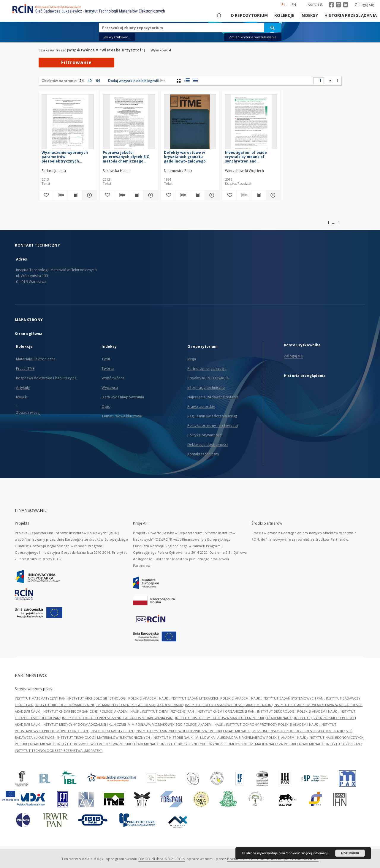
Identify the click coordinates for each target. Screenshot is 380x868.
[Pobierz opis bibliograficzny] (60, 195)
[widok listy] (195, 81)
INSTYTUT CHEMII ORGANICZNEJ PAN (226, 711)
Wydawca (110, 388)
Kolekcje (284, 15)
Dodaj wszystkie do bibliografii (137, 81)
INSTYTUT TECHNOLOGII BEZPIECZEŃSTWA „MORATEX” (59, 751)
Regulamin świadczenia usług (212, 416)
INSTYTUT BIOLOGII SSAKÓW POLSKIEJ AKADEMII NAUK (228, 705)
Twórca (108, 368)
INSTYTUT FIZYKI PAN (344, 744)
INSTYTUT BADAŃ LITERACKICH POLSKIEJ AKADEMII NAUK (216, 698)
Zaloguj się (364, 5)
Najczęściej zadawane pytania (213, 397)
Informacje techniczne (206, 388)
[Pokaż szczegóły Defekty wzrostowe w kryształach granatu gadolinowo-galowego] (211, 195)
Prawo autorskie (201, 407)
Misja (192, 359)
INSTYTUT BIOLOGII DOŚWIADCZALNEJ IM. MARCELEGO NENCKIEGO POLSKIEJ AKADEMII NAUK (109, 705)
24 (81, 81)
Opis (106, 407)
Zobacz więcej (28, 412)
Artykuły (23, 388)
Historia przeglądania (351, 15)
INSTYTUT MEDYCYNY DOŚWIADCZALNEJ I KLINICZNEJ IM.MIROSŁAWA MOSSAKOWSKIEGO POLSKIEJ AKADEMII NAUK (133, 724)
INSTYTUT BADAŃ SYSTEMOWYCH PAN (293, 698)
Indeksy (309, 15)
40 (90, 81)
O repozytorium (249, 15)
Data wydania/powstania (123, 397)
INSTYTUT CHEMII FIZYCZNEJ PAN (168, 711)
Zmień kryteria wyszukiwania (253, 37)
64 (98, 81)
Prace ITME (25, 368)
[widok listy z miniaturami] (187, 81)
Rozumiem (350, 853)
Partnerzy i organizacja (207, 368)
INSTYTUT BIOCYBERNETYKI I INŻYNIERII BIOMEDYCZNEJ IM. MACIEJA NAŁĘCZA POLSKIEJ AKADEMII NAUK (243, 744)
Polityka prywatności (205, 435)
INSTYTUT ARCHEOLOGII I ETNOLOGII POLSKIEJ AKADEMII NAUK (119, 698)
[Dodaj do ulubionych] (46, 195)
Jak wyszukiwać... (117, 37)
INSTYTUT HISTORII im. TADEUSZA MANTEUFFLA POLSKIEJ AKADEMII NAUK (234, 718)
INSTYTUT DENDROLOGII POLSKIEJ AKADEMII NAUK (297, 711)
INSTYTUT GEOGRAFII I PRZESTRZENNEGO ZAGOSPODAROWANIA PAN (118, 718)
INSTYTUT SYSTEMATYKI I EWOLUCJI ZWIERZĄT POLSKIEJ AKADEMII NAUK (193, 731)
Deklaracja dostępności (208, 445)
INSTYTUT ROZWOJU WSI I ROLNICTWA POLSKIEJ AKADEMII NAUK (108, 744)
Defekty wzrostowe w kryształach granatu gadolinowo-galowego (185, 157)
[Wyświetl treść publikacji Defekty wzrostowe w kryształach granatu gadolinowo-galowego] (197, 195)
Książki (22, 397)
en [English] (294, 5)
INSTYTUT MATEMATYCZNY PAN (41, 698)
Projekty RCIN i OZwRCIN (208, 378)
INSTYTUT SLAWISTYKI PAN (112, 731)
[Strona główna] (219, 15)
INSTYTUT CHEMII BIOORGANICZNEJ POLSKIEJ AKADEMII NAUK (91, 711)
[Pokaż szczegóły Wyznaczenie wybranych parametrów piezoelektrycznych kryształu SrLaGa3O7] (89, 195)
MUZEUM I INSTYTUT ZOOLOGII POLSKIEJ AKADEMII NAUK (298, 731)
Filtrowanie (76, 62)
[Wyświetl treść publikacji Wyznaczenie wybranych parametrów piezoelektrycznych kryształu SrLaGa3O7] (75, 195)
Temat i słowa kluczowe (122, 416)
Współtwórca (113, 378)
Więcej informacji (315, 853)
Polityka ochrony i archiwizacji (213, 426)
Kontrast (315, 4)
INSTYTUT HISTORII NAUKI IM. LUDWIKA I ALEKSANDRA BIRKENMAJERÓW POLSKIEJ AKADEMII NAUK (230, 737)
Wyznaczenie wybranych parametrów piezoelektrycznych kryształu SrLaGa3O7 (65, 157)
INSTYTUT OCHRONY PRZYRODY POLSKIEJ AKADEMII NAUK (272, 724)
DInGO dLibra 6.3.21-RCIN (162, 859)
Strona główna (29, 334)
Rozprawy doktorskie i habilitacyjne (46, 378)
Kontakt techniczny (203, 454)
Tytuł (106, 359)
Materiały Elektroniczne (36, 359)
